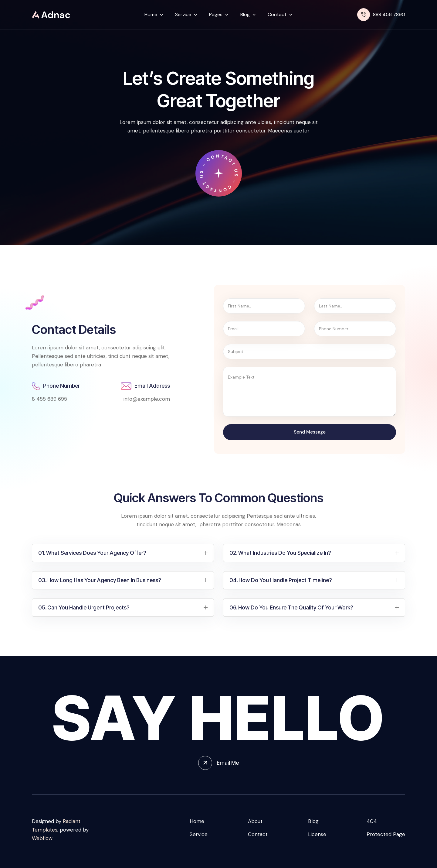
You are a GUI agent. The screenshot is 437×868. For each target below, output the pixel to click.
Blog (313, 821)
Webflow (42, 838)
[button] (152, 15)
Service (199, 834)
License (317, 834)
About (255, 821)
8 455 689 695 (49, 399)
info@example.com (147, 399)
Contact (258, 834)
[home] (51, 15)
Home (197, 821)
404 (372, 821)
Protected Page (386, 834)
